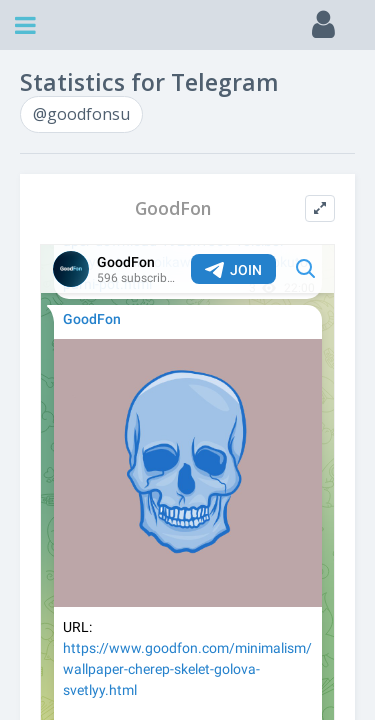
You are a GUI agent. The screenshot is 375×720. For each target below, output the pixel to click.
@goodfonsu (81, 114)
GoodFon (173, 208)
